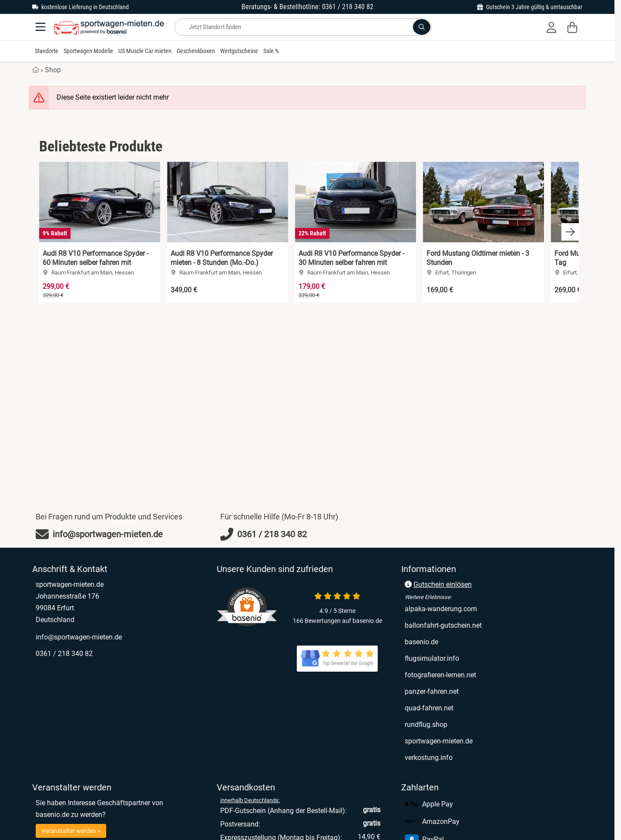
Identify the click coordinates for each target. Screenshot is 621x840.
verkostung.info (429, 758)
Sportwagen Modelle (88, 51)
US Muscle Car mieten (145, 51)
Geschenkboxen (196, 51)
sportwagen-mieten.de (439, 741)
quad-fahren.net (429, 708)
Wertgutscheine (239, 51)
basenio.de (421, 642)
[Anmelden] (551, 27)
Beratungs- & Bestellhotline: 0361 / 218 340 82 (307, 7)
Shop (53, 70)
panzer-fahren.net (432, 691)
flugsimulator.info (432, 658)
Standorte (47, 51)
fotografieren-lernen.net (440, 675)
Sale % (271, 51)
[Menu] (41, 27)
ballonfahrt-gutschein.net (443, 625)
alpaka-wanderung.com (441, 609)
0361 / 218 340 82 (64, 654)
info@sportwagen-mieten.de (79, 637)
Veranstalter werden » (71, 831)
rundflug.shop (426, 725)
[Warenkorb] (572, 27)
